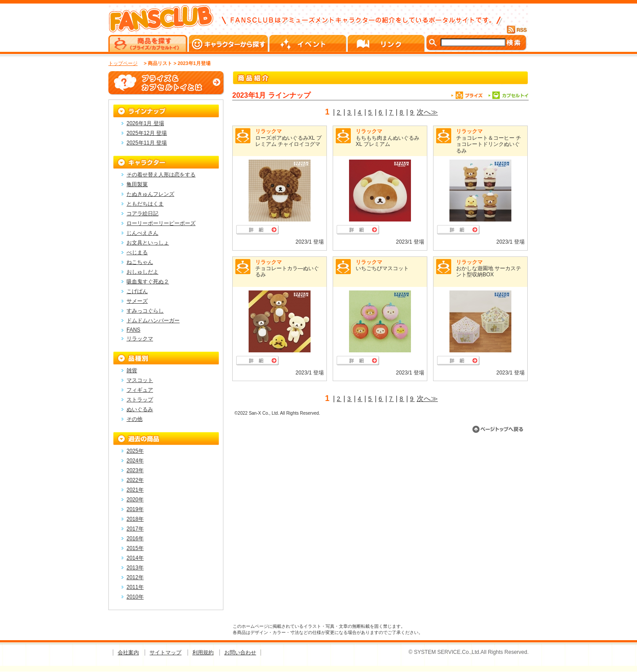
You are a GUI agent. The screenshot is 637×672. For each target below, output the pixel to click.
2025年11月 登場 (147, 143)
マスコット (140, 380)
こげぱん (137, 291)
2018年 (135, 519)
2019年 (135, 509)
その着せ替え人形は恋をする (161, 175)
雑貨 (132, 370)
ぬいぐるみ (140, 409)
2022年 (135, 480)
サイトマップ (165, 653)
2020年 (135, 500)
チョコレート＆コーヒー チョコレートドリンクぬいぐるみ (489, 144)
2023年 (135, 470)
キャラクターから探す (229, 43)
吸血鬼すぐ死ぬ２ (148, 282)
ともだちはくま (145, 204)
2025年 (135, 451)
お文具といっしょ (148, 243)
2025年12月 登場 (147, 133)
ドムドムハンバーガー (153, 321)
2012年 (135, 577)
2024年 (135, 461)
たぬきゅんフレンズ (150, 194)
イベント (309, 43)
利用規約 (203, 653)
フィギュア (140, 390)
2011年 (135, 587)
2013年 (135, 568)
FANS (133, 330)
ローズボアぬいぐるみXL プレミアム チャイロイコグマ (288, 141)
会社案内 (128, 653)
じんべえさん (142, 233)
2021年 (135, 490)
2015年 (135, 548)
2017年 (135, 529)
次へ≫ (427, 112)
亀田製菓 (137, 184)
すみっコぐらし (145, 311)
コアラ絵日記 (142, 214)
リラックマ (269, 131)
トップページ (123, 63)
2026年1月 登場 (145, 123)
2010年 (135, 597)
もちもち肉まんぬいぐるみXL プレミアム (388, 141)
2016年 (135, 538)
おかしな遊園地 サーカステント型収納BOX (489, 271)
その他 (134, 419)
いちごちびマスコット (382, 268)
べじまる (137, 252)
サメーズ (137, 301)
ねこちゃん (140, 262)
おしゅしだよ (142, 272)
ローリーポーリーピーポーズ (161, 223)
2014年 (135, 558)
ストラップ (140, 400)
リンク (387, 43)
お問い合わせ (240, 653)
